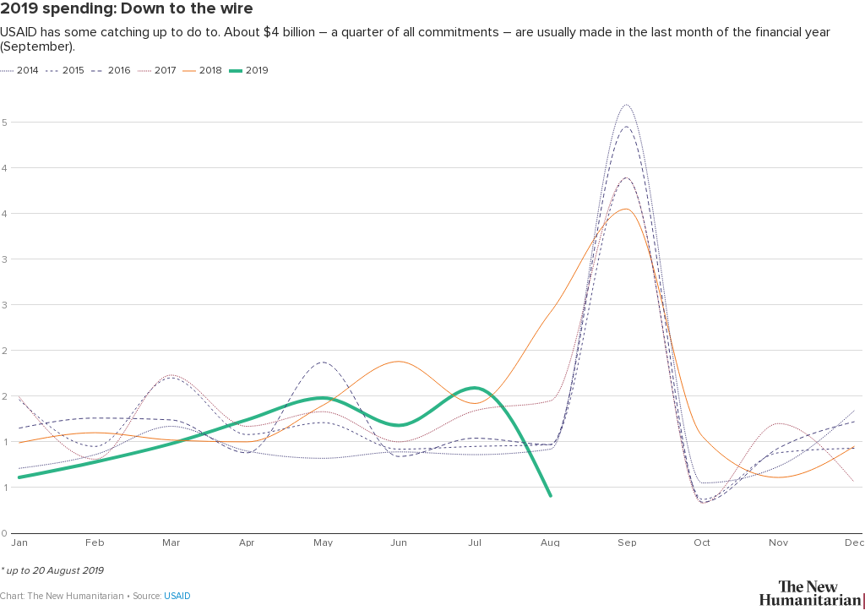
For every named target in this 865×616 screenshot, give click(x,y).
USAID (177, 596)
